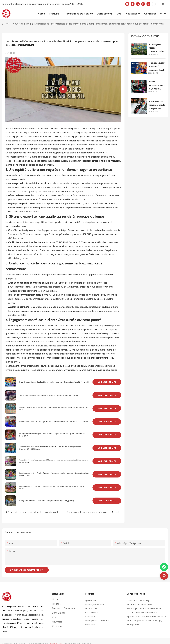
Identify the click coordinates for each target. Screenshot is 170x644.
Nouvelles (18, 24)
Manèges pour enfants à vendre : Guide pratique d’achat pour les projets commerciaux (157, 67)
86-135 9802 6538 (142, 604)
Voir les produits (107, 382)
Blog (29, 24)
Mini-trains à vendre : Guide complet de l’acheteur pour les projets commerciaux (157, 105)
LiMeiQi (6, 24)
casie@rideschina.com (145, 612)
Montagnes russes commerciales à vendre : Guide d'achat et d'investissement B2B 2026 (157, 48)
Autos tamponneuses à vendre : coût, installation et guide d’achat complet (157, 85)
